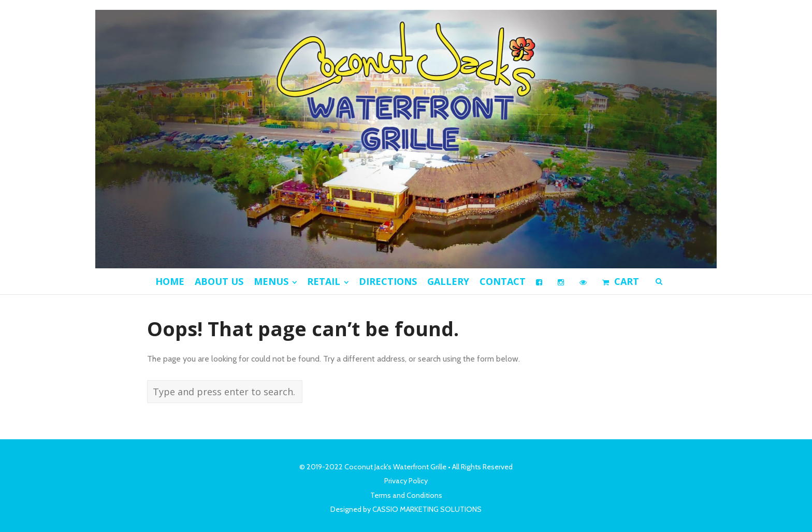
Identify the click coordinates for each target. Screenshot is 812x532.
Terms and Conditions (406, 495)
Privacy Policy (406, 481)
